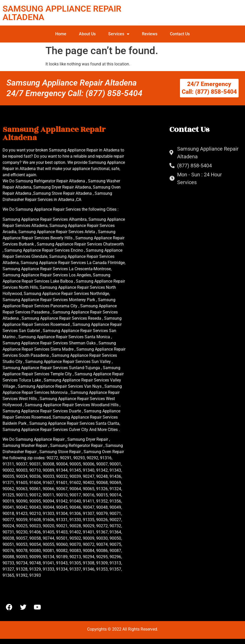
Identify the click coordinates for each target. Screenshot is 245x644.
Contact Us (180, 34)
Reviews (150, 34)
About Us (87, 34)
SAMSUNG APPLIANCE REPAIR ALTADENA (62, 13)
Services (119, 34)
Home (61, 34)
